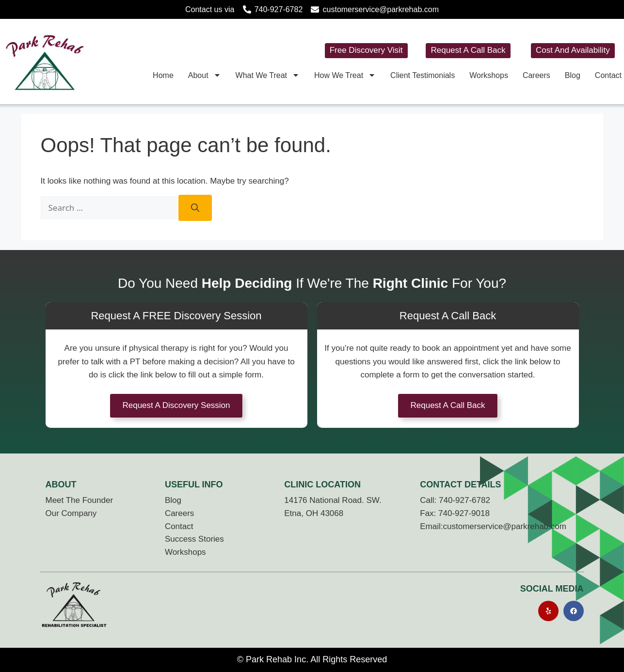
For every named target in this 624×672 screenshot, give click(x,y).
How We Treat (345, 75)
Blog (573, 75)
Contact (608, 75)
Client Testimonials (423, 75)
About (205, 75)
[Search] (195, 208)
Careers (536, 75)
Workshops (489, 75)
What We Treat (268, 75)
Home (163, 75)
